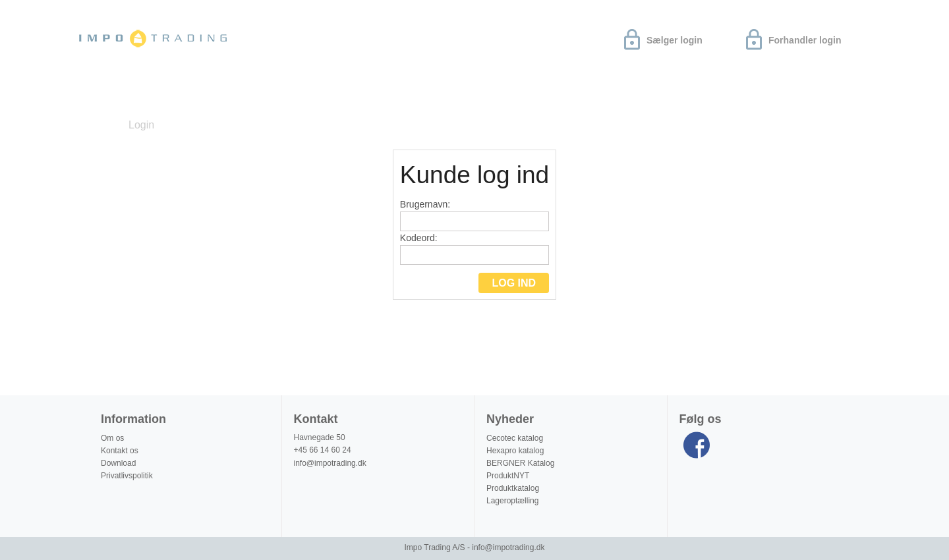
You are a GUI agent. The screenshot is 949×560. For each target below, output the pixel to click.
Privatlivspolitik (127, 476)
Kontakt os (120, 451)
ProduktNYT (508, 476)
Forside (97, 125)
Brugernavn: (474, 215)
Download (179, 94)
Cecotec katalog (515, 438)
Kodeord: (474, 249)
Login (141, 125)
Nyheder (109, 94)
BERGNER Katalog (520, 463)
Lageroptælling (512, 501)
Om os (244, 94)
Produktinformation (334, 94)
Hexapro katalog (515, 451)
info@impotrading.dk (330, 463)
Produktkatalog (513, 488)
